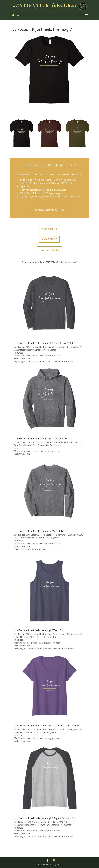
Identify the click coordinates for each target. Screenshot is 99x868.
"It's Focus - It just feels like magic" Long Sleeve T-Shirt (44, 343)
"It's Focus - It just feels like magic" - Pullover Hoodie (43, 438)
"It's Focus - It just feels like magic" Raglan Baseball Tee (45, 818)
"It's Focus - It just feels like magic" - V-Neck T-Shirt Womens (48, 726)
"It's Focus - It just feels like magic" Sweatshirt (40, 531)
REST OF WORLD (49, 250)
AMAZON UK (49, 229)
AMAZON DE (49, 239)
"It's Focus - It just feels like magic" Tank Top (39, 630)
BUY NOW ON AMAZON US (49, 210)
